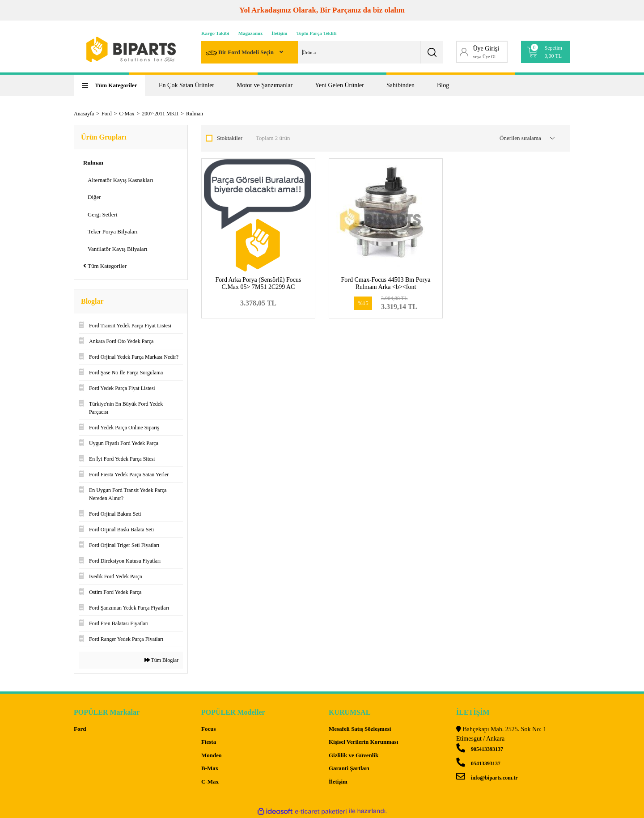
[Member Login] (482, 52)
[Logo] (131, 49)
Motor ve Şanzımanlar (265, 85)
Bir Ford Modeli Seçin (240, 53)
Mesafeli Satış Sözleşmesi (360, 729)
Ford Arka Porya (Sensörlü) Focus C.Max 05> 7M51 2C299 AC (258, 283)
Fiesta (209, 742)
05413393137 (478, 763)
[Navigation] (110, 85)
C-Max (210, 782)
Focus (209, 729)
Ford (80, 729)
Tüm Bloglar (161, 660)
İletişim (279, 33)
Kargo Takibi (215, 33)
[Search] (322, 52)
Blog (443, 85)
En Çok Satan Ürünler (186, 85)
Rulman (195, 114)
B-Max (210, 768)
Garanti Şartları (349, 768)
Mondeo (212, 755)
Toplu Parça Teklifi (317, 33)
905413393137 (480, 749)
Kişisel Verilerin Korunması (363, 742)
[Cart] (546, 52)
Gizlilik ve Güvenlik (354, 755)
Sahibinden (400, 85)
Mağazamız (250, 33)
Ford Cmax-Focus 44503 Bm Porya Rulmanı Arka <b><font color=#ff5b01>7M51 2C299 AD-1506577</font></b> (386, 290)
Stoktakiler (230, 138)
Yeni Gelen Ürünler (339, 85)
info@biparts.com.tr (487, 778)
